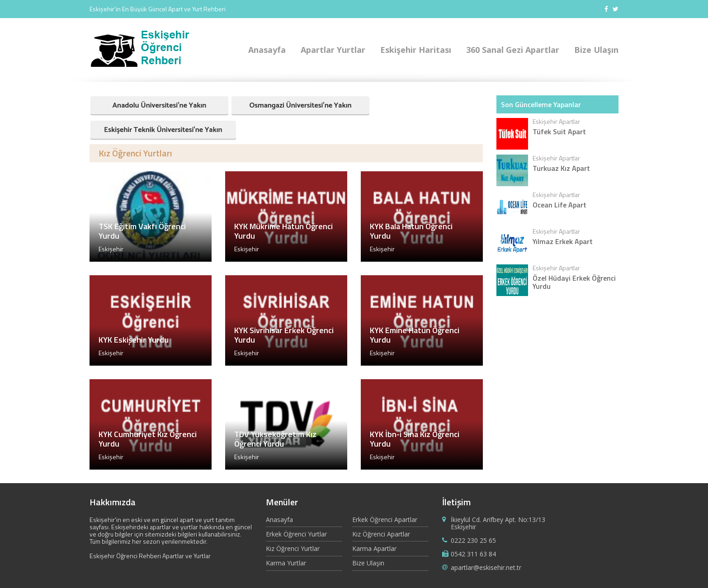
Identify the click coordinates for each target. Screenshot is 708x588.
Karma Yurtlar (286, 563)
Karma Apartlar (374, 548)
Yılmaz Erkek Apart (563, 241)
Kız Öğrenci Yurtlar (293, 548)
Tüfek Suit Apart (559, 132)
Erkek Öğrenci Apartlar (385, 520)
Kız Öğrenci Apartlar (381, 534)
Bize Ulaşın (596, 50)
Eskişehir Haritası (416, 50)
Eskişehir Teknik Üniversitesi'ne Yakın (163, 130)
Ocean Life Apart (559, 205)
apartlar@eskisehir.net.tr (486, 567)
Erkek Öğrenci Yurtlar (296, 534)
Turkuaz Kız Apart (561, 168)
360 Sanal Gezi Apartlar (513, 50)
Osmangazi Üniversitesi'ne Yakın (300, 106)
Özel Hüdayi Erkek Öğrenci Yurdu (574, 282)
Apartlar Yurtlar (333, 50)
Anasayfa (267, 50)
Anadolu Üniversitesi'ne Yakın (160, 106)
